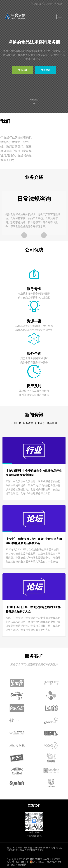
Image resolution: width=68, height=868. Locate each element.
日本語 (47, 4)
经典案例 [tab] (52, 423)
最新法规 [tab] (28, 423)
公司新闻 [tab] (16, 423)
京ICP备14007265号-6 (17, 862)
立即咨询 (46, 70)
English (36, 4)
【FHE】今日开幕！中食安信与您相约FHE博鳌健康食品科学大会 (33, 609)
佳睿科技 (22, 865)
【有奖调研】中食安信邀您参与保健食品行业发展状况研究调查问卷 (34, 473)
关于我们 (22, 70)
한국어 (58, 4)
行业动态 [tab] (40, 423)
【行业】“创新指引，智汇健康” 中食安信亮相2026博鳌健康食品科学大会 (34, 541)
